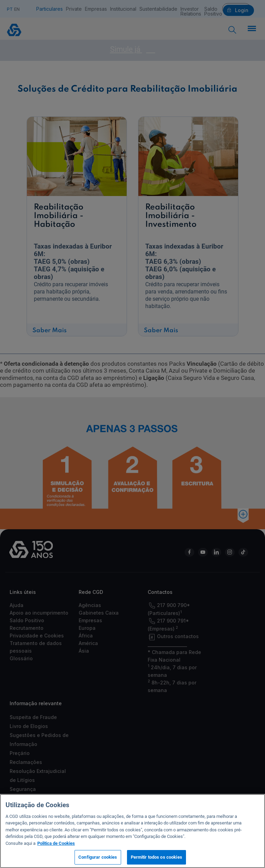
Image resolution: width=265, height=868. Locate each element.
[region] (132, 831)
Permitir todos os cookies (156, 857)
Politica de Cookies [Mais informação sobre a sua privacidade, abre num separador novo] (56, 843)
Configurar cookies (98, 857)
